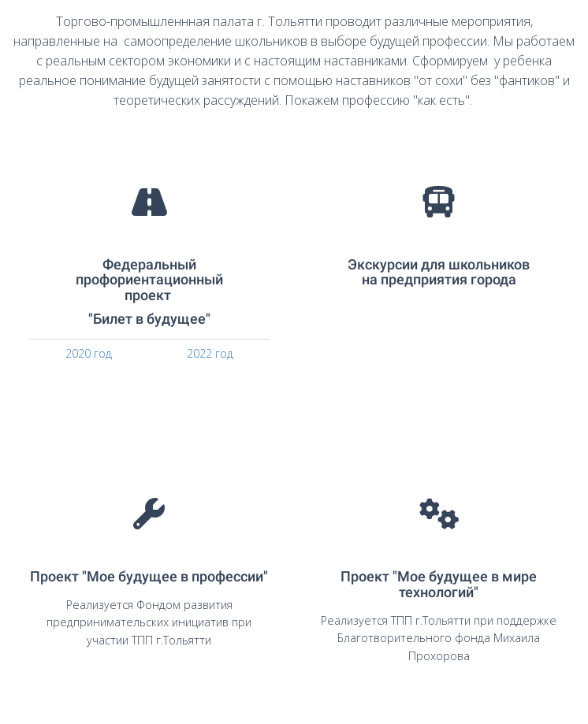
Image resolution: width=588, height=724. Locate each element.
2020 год (89, 353)
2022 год (210, 353)
